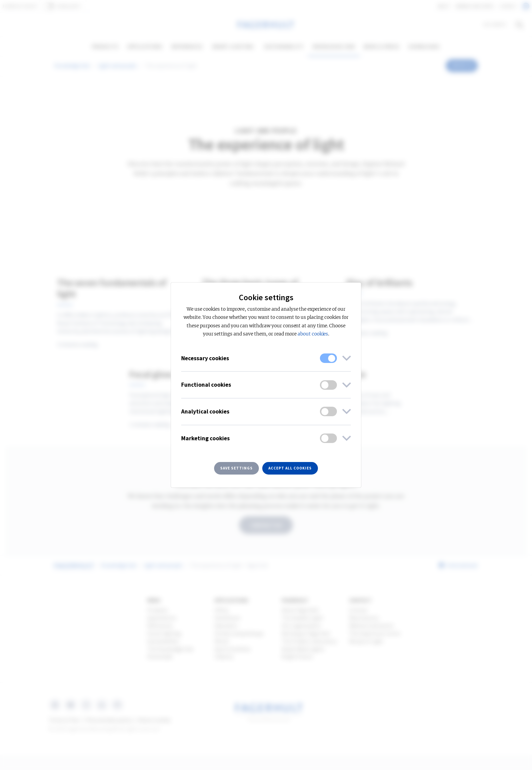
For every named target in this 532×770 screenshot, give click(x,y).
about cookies (313, 334)
